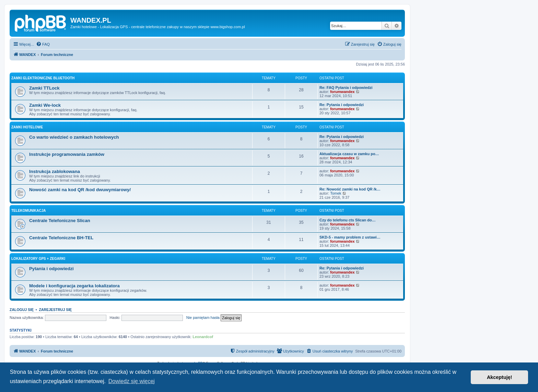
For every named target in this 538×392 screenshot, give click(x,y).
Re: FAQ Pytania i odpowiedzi (346, 88)
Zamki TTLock (44, 88)
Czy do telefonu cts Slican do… (348, 220)
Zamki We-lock (45, 105)
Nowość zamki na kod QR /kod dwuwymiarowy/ (80, 190)
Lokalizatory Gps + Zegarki (38, 259)
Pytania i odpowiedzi (51, 269)
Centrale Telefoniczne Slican (60, 221)
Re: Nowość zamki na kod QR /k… (350, 189)
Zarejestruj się (55, 310)
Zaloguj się (22, 310)
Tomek (336, 193)
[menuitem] (43, 44)
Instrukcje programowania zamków (67, 154)
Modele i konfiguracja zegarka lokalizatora (74, 286)
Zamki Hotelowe (27, 127)
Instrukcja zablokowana (55, 171)
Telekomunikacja (29, 211)
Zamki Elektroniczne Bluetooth (43, 78)
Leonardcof (203, 337)
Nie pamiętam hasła (203, 318)
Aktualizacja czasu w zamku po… (349, 154)
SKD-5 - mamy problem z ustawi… (350, 237)
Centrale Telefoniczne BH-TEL (61, 238)
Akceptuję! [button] (500, 377)
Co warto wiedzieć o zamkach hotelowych (74, 137)
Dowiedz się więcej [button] (132, 381)
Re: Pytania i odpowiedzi (342, 105)
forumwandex (342, 92)
